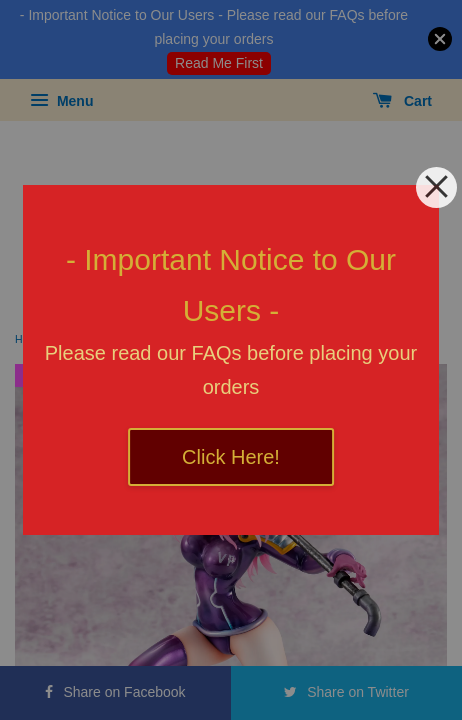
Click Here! (231, 457)
